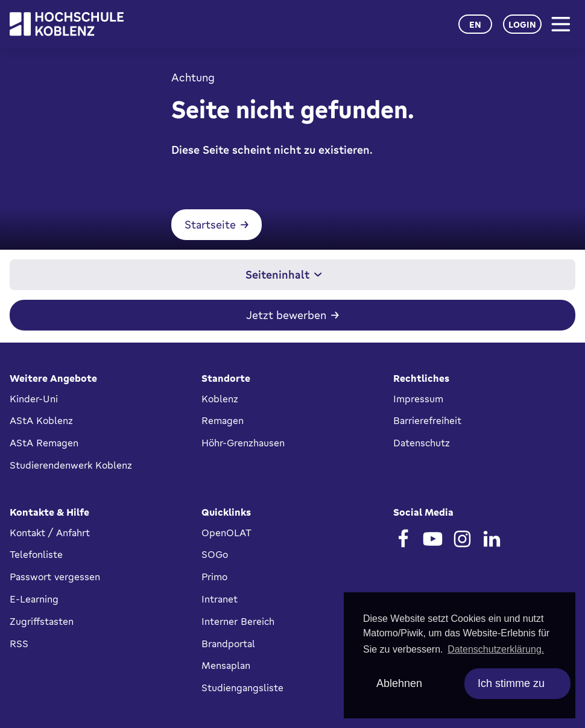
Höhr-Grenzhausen (243, 443)
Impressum (418, 399)
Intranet (220, 599)
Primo (214, 577)
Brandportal (228, 644)
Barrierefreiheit (427, 420)
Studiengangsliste (242, 688)
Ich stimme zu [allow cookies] (511, 683)
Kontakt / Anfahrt (50, 533)
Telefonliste (36, 554)
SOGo (215, 554)
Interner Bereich (238, 621)
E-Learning (34, 599)
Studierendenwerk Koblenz (71, 465)
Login (522, 24)
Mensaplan (226, 665)
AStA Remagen (44, 443)
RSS (19, 644)
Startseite (204, 227)
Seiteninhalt (284, 277)
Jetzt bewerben (286, 317)
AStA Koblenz (41, 420)
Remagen (223, 420)
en (475, 24)
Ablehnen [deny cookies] (399, 683)
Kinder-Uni (34, 399)
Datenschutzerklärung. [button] (496, 649)
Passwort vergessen (55, 577)
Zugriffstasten (42, 621)
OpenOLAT (226, 533)
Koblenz (220, 399)
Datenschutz (422, 443)
